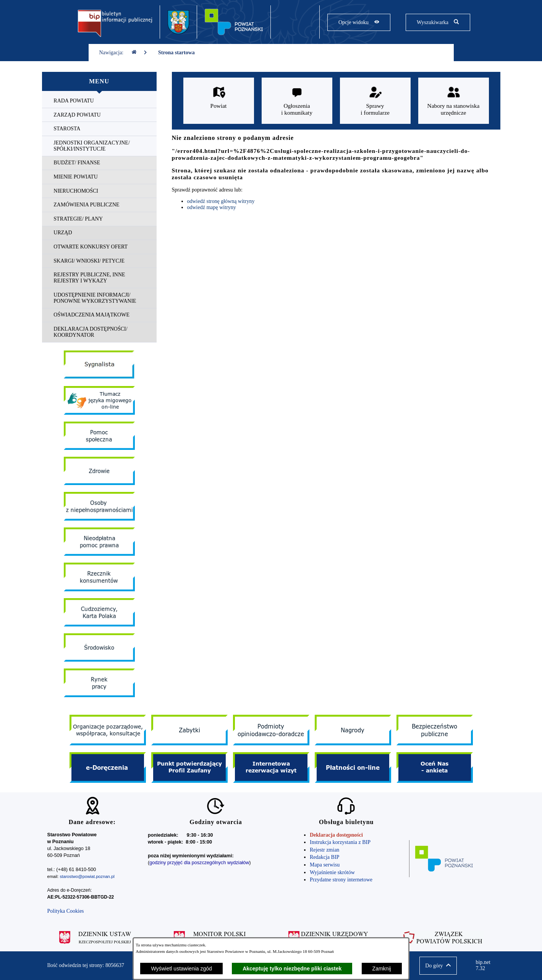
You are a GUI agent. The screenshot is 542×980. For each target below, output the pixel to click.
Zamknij (382, 969)
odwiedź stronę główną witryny (221, 201)
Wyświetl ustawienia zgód (181, 969)
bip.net (485, 965)
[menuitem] (99, 101)
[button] (438, 966)
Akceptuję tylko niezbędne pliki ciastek (292, 969)
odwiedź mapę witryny (212, 207)
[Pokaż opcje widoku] (359, 22)
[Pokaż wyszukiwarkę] (438, 22)
